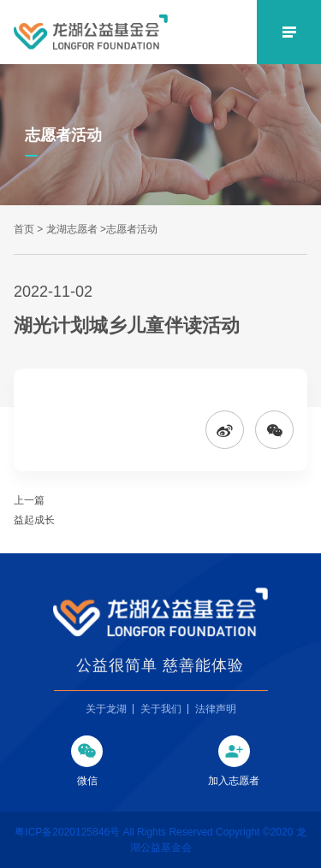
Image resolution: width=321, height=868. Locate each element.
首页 (24, 229)
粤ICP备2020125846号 (68, 832)
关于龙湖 (106, 709)
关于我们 (161, 709)
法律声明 (216, 709)
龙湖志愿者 (72, 229)
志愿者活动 (132, 229)
